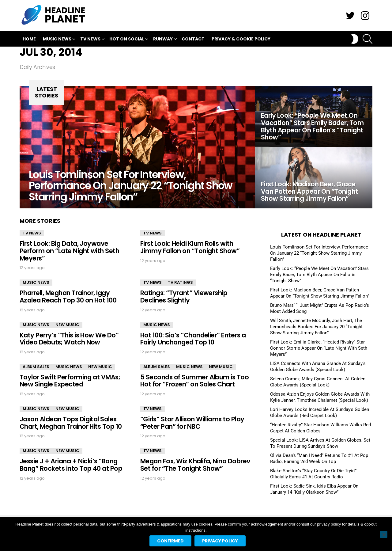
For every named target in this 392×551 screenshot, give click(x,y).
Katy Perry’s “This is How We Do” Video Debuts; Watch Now (69, 339)
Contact (193, 39)
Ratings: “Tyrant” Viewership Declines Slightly (184, 296)
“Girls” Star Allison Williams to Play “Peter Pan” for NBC (192, 423)
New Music (67, 325)
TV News (90, 40)
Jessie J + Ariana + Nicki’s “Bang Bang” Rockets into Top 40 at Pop (71, 465)
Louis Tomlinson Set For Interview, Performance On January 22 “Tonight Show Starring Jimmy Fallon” (319, 253)
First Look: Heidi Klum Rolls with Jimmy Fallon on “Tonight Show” (190, 247)
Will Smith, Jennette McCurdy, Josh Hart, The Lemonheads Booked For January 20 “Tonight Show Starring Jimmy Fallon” (316, 327)
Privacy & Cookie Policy (241, 39)
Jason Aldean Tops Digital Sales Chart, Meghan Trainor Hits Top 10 (71, 423)
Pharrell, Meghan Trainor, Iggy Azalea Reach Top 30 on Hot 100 (68, 296)
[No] (384, 534)
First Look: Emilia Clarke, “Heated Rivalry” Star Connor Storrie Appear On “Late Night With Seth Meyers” (319, 348)
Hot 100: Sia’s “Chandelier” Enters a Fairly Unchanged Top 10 (193, 339)
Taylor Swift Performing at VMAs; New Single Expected (70, 381)
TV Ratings (180, 282)
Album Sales (36, 367)
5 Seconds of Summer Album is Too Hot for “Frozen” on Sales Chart (194, 381)
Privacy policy (220, 541)
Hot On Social (127, 40)
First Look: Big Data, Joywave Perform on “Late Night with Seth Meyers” (69, 251)
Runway (163, 40)
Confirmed (170, 541)
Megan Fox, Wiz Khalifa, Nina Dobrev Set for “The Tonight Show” (195, 465)
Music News (57, 40)
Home (29, 39)
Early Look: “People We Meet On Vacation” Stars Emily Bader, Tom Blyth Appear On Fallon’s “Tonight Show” (319, 275)
